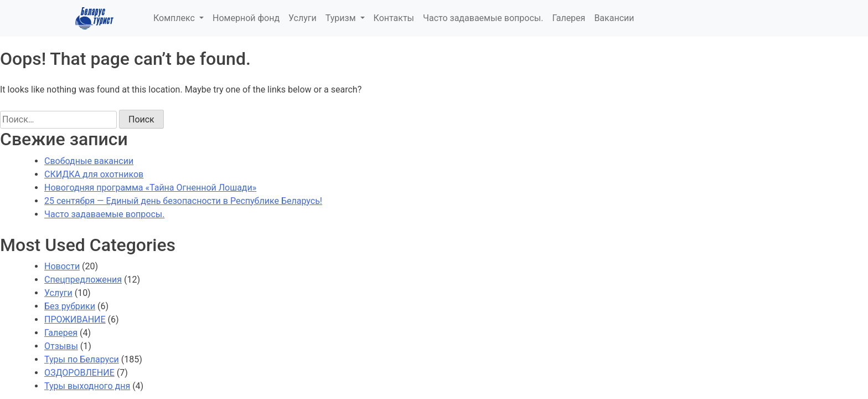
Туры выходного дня (87, 386)
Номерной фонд (246, 18)
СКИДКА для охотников (94, 174)
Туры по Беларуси (82, 359)
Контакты (394, 18)
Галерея (569, 18)
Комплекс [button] (175, 18)
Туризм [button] (342, 18)
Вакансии (614, 18)
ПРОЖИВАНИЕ (75, 319)
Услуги (303, 18)
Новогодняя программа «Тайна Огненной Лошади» (150, 188)
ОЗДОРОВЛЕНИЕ (79, 373)
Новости (62, 266)
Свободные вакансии (89, 161)
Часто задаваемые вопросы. (483, 18)
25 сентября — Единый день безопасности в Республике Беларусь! (183, 201)
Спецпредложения (83, 280)
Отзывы (61, 346)
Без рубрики (70, 306)
